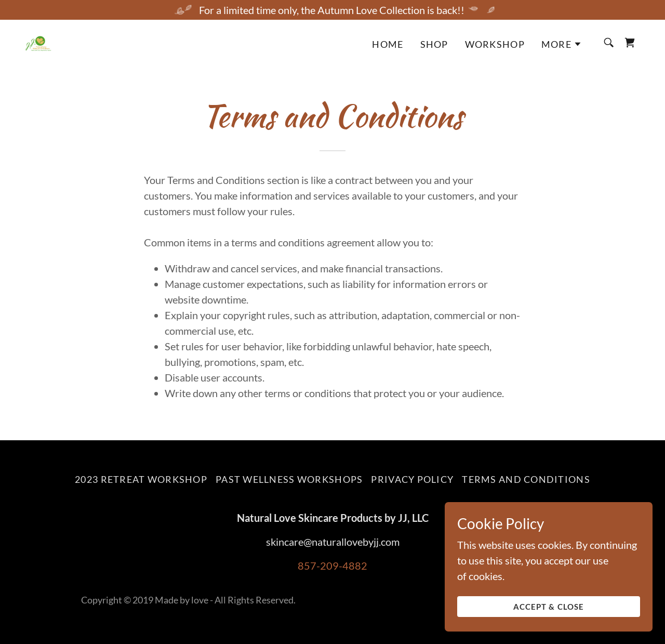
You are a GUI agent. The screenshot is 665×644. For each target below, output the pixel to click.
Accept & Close (549, 614)
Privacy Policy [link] (412, 479)
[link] (38, 42)
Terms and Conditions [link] (526, 479)
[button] (562, 44)
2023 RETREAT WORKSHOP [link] (141, 479)
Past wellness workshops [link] (289, 479)
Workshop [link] (495, 44)
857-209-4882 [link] (332, 566)
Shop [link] (434, 44)
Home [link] (388, 44)
